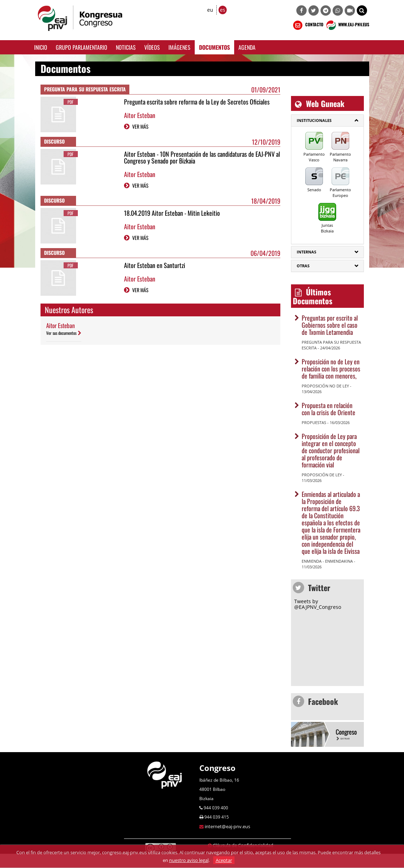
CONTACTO (308, 25)
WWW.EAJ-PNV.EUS (347, 25)
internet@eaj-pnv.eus (227, 826)
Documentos (214, 47)
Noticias (126, 47)
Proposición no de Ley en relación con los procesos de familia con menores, (331, 369)
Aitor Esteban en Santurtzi (155, 265)
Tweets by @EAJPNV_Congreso (318, 604)
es (223, 10)
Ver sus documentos (61, 333)
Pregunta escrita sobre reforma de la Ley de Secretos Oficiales (197, 102)
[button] (362, 10)
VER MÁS (140, 126)
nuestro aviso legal (189, 860)
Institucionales (314, 120)
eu (210, 10)
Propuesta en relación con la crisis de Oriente (328, 409)
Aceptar (224, 860)
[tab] (327, 120)
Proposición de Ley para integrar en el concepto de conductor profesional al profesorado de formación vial (331, 450)
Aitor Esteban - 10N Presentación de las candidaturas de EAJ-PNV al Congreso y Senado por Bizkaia (202, 157)
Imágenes (179, 47)
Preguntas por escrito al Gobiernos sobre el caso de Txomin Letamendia (330, 325)
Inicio (41, 47)
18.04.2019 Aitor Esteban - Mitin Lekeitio (172, 213)
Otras (303, 266)
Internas (306, 252)
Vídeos (152, 47)
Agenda (247, 47)
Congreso (217, 768)
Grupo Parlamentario (82, 47)
